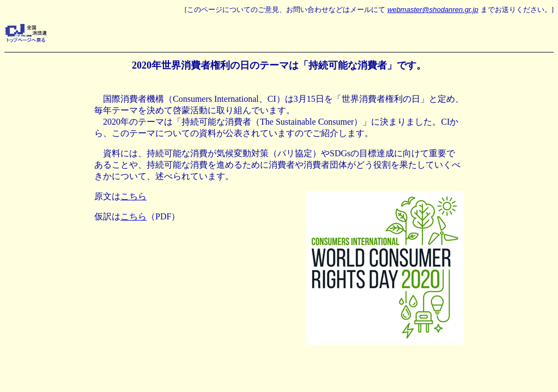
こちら (134, 196)
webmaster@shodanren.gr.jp (433, 10)
